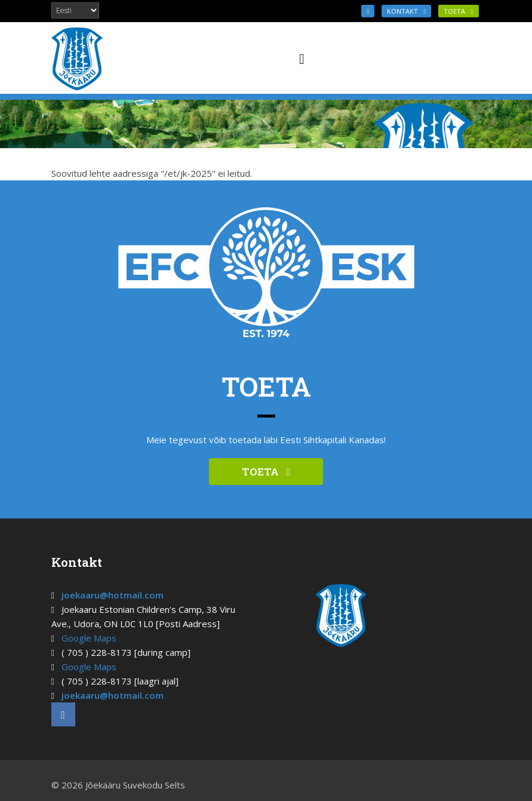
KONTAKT (406, 11)
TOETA (458, 11)
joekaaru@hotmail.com (113, 595)
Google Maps (89, 638)
